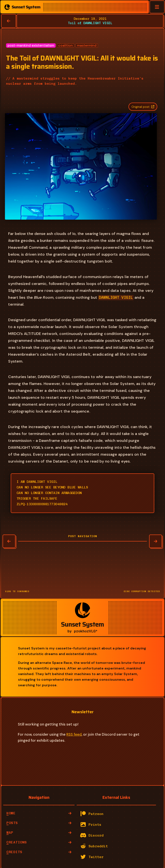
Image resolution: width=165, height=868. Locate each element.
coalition (66, 45)
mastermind (87, 45)
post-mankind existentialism (31, 45)
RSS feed (74, 732)
